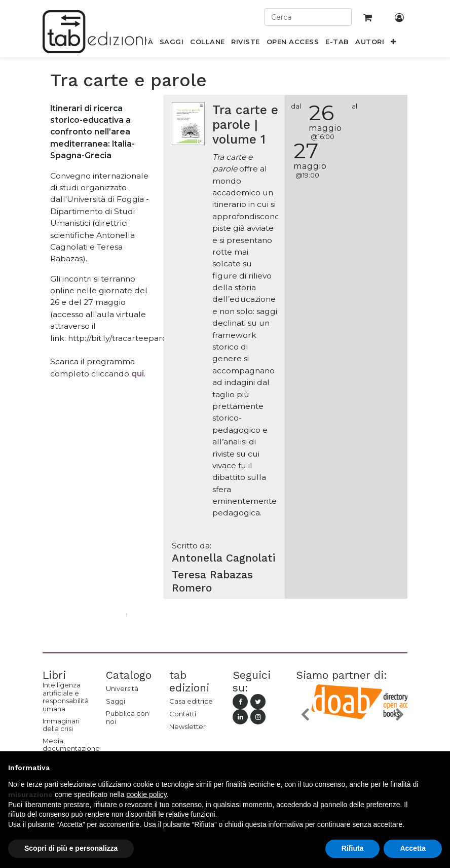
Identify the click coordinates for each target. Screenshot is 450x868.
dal (296, 106)
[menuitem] (172, 44)
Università (122, 688)
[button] (393, 44)
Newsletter (188, 726)
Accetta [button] (413, 848)
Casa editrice (191, 701)
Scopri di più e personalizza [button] (71, 848)
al (354, 106)
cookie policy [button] (147, 794)
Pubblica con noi (127, 717)
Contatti (183, 714)
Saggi (116, 701)
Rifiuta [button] (353, 848)
